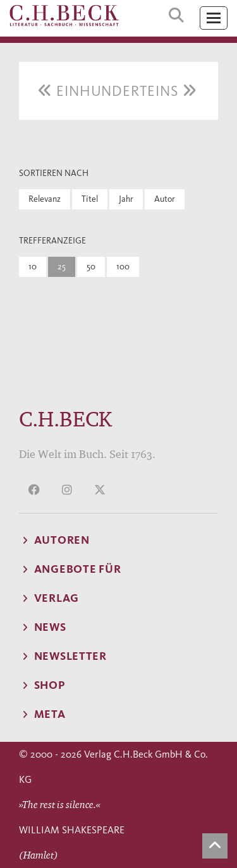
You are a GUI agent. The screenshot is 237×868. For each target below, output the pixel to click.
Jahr (126, 199)
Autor (165, 199)
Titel (90, 199)
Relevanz (45, 199)
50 (91, 267)
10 (33, 267)
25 (62, 267)
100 (123, 267)
